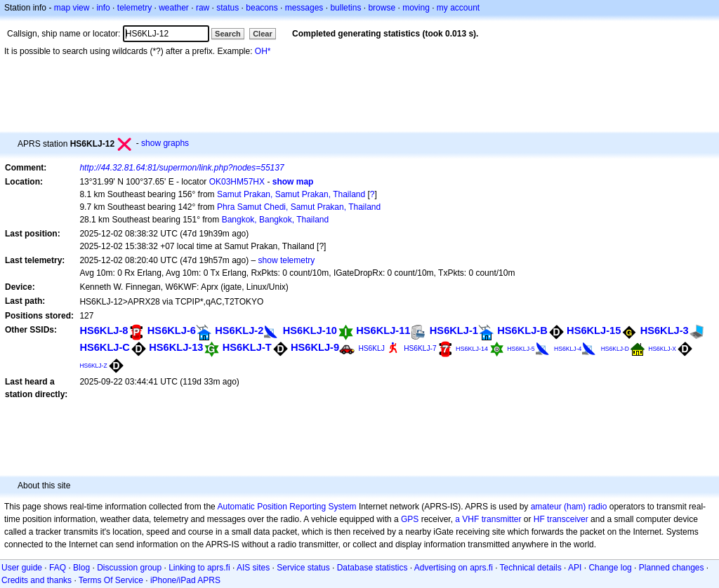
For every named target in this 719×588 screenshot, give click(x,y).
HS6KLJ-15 (594, 330)
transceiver (568, 519)
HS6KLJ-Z (93, 366)
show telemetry (287, 260)
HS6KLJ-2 (239, 330)
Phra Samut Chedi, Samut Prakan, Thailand (299, 207)
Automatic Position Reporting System (286, 507)
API (575, 568)
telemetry (134, 8)
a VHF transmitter (488, 519)
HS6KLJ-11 (383, 330)
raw (203, 8)
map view (72, 8)
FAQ (58, 568)
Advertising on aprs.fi (454, 568)
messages (304, 8)
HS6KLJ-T (247, 347)
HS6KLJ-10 (310, 330)
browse (382, 8)
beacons (262, 8)
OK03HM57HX (237, 182)
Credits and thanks (37, 580)
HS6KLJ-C (105, 347)
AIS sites (253, 568)
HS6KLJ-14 (472, 349)
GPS (410, 519)
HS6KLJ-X (662, 349)
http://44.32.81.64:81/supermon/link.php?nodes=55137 (182, 168)
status (227, 8)
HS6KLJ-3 (665, 330)
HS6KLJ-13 (176, 347)
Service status (303, 568)
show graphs (165, 143)
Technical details (531, 568)
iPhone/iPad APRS (185, 580)
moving (416, 8)
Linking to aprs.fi (199, 568)
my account (458, 8)
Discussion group (129, 568)
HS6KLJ (371, 348)
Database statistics (372, 568)
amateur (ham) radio (569, 507)
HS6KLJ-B (522, 330)
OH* (263, 51)
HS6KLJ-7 (420, 348)
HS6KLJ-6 (172, 330)
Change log (610, 568)
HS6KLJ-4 (568, 349)
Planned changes (672, 568)
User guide (22, 568)
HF (539, 519)
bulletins (345, 8)
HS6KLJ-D (615, 349)
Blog (81, 568)
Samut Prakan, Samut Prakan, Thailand (291, 194)
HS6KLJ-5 (521, 349)
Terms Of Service (111, 580)
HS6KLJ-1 (454, 330)
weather (174, 8)
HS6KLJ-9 (315, 347)
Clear (263, 34)
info (103, 8)
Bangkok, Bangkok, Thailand (276, 220)
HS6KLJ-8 (104, 330)
